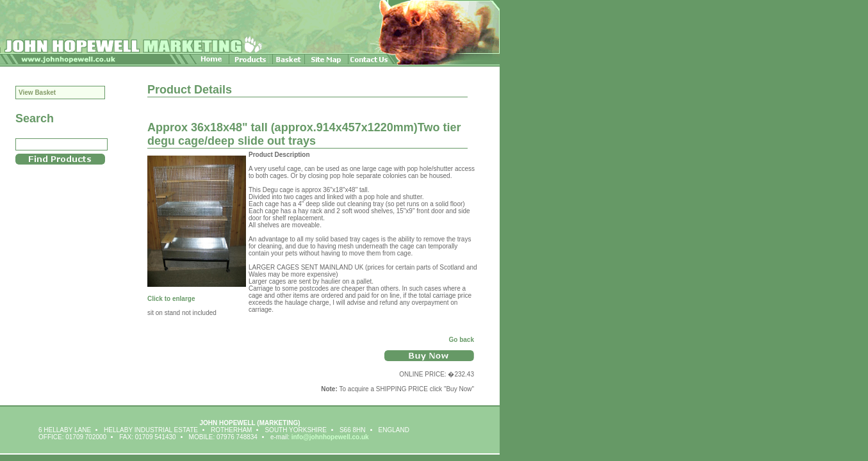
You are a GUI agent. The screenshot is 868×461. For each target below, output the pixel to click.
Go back (462, 340)
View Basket (37, 93)
